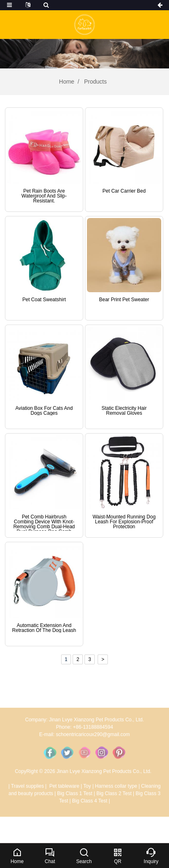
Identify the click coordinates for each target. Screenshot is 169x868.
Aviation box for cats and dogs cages (44, 411)
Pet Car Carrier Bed (124, 191)
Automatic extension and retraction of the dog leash (44, 628)
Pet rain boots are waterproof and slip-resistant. (44, 196)
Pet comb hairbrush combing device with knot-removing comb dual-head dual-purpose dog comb (44, 524)
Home (67, 82)
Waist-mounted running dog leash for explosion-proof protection (124, 522)
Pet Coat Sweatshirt (44, 300)
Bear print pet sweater (124, 300)
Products (95, 82)
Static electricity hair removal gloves (124, 411)
